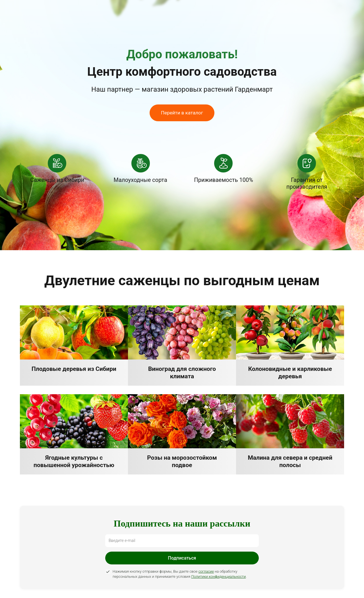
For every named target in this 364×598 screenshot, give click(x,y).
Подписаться (182, 558)
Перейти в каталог (182, 113)
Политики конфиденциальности (218, 577)
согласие (206, 571)
